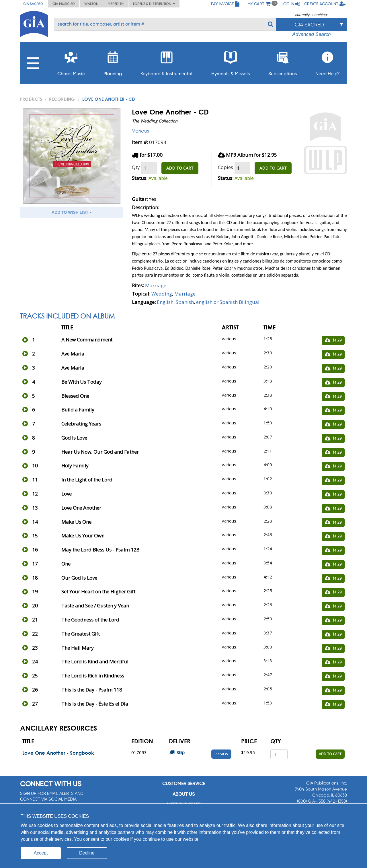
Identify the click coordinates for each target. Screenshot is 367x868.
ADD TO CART (180, 168)
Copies (226, 167)
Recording (62, 99)
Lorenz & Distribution (154, 4)
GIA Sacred (33, 4)
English (165, 302)
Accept (41, 853)
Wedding (162, 294)
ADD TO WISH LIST (72, 212)
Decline (87, 853)
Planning (113, 62)
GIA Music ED (64, 4)
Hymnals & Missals (231, 62)
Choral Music (71, 62)
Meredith (116, 4)
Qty (136, 167)
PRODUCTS (31, 99)
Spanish (185, 302)
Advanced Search (311, 34)
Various (140, 131)
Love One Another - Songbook (58, 753)
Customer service (184, 783)
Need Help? (328, 62)
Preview (221, 754)
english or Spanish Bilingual (228, 302)
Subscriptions (283, 62)
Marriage (156, 285)
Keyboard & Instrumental (166, 62)
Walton (91, 4)
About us (184, 794)
